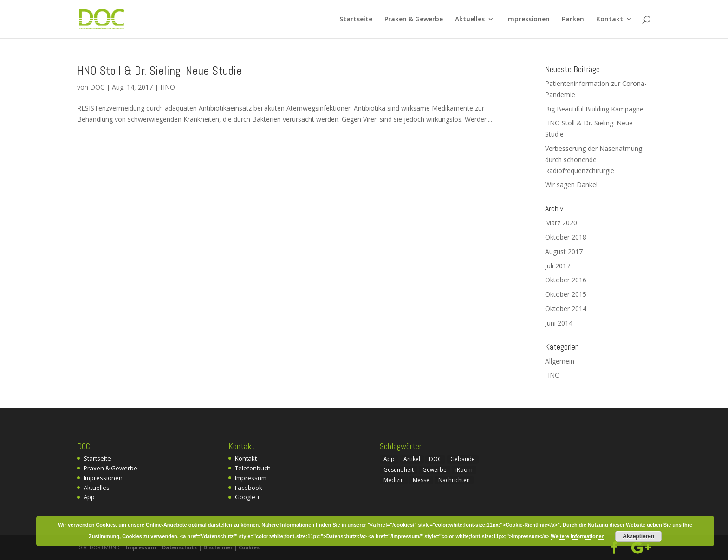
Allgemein (560, 361)
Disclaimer (218, 547)
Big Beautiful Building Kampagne (594, 109)
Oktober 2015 (566, 294)
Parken (573, 20)
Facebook (249, 488)
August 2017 (564, 251)
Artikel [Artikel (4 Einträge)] (412, 459)
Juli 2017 (558, 266)
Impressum (251, 478)
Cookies (249, 547)
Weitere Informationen (578, 536)
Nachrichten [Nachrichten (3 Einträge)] (454, 480)
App (89, 497)
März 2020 (561, 223)
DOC (97, 87)
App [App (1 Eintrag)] (389, 459)
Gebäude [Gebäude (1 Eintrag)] (463, 459)
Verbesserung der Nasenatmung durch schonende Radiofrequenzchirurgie (594, 160)
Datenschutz (180, 547)
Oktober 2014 (566, 309)
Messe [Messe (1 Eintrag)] (421, 480)
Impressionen (528, 20)
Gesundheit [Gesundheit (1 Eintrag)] (399, 470)
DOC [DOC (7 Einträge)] (435, 459)
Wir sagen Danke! (571, 185)
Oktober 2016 (566, 280)
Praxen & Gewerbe (414, 20)
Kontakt (610, 20)
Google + (247, 497)
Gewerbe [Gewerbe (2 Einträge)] (435, 470)
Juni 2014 (559, 323)
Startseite (356, 20)
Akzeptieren (638, 536)
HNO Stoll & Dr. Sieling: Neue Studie (159, 71)
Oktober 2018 (566, 237)
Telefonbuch (253, 468)
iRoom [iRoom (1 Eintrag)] (464, 470)
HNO (168, 87)
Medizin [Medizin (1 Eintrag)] (394, 480)
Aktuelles (470, 20)
